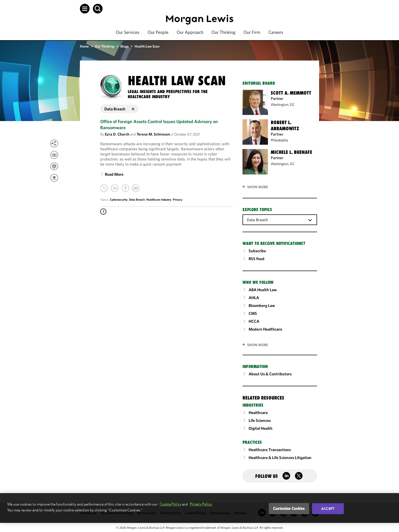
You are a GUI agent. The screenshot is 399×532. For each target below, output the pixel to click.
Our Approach (190, 32)
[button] (85, 9)
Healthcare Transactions (270, 450)
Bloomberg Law (262, 305)
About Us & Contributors (270, 374)
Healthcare (258, 412)
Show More (258, 187)
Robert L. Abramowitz (285, 125)
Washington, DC (283, 105)
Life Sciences (260, 420)
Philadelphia (279, 140)
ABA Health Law (263, 290)
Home (84, 46)
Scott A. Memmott (291, 93)
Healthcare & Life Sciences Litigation (280, 457)
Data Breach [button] (119, 109)
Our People (158, 32)
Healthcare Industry (159, 199)
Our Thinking (223, 32)
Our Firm (252, 32)
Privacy (178, 199)
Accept (328, 509)
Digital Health (261, 428)
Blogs (124, 46)
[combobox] (280, 219)
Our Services (128, 32)
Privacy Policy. (201, 504)
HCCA (254, 321)
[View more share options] (54, 143)
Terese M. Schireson (153, 134)
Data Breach (137, 199)
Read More (114, 174)
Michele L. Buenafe (291, 152)
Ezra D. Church (117, 134)
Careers (276, 32)
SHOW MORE (258, 345)
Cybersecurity (119, 199)
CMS (253, 313)
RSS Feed (256, 259)
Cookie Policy (170, 504)
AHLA (254, 298)
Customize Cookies (289, 508)
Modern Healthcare (265, 329)
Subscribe (257, 251)
